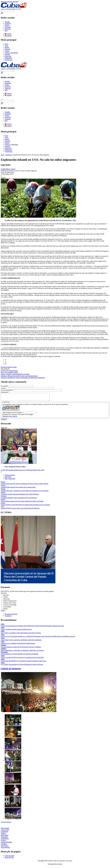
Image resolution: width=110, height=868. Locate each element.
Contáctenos (9, 60)
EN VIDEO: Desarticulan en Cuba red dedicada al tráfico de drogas (22, 666)
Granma (3, 842)
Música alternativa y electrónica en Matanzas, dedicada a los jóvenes (22, 652)
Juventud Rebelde (6, 844)
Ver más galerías (6, 823)
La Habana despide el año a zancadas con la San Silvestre (19, 499)
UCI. (61, 866)
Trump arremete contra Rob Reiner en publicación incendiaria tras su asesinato (25, 506)
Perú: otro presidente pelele (9, 372)
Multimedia (8, 58)
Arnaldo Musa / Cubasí (8, 169)
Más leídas (8, 478)
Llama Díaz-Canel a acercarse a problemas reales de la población (21, 641)
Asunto (3, 388)
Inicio (6, 44)
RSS (6, 31)
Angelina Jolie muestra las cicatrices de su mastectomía (18, 489)
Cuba (6, 46)
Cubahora (4, 845)
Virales (5, 610)
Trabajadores (5, 840)
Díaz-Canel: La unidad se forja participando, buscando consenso (21, 634)
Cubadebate (4, 833)
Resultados (8, 617)
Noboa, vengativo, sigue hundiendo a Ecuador (15, 374)
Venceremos (5, 847)
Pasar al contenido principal (9, 2)
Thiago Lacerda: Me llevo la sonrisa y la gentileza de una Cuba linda (22, 659)
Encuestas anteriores (11, 615)
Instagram (8, 24)
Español (8, 36)
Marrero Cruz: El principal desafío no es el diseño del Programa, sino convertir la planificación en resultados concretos (38, 638)
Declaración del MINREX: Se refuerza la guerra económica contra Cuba (23, 662)
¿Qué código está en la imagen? (13, 414)
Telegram (8, 29)
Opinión (7, 54)
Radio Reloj (5, 837)
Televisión (6, 600)
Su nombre (4, 386)
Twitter (7, 25)
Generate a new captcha (10, 418)
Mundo (7, 47)
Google (14, 367)
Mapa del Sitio (9, 859)
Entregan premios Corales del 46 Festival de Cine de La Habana (21, 648)
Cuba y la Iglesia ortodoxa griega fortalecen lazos (16, 631)
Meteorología (5, 830)
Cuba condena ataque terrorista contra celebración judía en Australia (22, 503)
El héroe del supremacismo (9, 371)
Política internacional (10, 602)
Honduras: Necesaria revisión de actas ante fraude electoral (19, 376)
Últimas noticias (10, 477)
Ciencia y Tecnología (11, 53)
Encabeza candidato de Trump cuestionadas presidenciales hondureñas (23, 378)
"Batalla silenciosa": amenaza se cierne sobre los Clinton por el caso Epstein (25, 492)
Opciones (4, 595)
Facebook (8, 27)
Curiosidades (7, 608)
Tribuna (3, 835)
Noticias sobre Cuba (10, 604)
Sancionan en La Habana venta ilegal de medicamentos (18, 645)
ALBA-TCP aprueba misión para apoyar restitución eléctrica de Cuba (22, 471)
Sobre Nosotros (9, 857)
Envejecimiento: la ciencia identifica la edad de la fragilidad (20, 655)
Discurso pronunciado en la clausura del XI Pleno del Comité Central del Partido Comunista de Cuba (32, 627)
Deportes (7, 49)
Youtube (7, 22)
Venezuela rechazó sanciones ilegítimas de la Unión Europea (20, 496)
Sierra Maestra (5, 849)
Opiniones (9, 155)
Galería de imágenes (11, 670)
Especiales (8, 56)
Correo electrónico (7, 390)
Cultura (7, 51)
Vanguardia (4, 838)
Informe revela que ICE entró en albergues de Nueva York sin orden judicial (24, 485)
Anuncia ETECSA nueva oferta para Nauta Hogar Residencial (20, 510)
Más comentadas (10, 480)
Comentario (5, 392)
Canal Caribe (5, 831)
